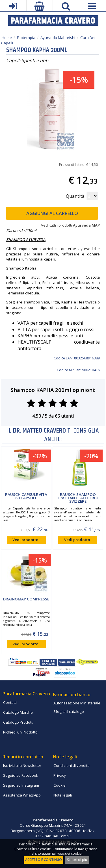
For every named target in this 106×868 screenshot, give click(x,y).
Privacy (60, 775)
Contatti (10, 702)
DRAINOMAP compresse (26, 599)
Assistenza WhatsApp (22, 795)
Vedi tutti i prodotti (70, 225)
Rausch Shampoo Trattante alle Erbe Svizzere (78, 498)
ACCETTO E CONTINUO (44, 860)
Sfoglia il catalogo (69, 711)
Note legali (63, 795)
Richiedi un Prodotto (20, 732)
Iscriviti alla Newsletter (22, 765)
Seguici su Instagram (21, 785)
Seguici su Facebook (21, 775)
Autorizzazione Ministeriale (77, 703)
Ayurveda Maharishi (58, 38)
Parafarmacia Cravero (26, 694)
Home (7, 38)
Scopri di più (77, 860)
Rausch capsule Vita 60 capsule (26, 496)
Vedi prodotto (25, 540)
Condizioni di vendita (72, 765)
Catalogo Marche (18, 712)
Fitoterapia (26, 38)
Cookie (60, 785)
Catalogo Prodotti (18, 722)
